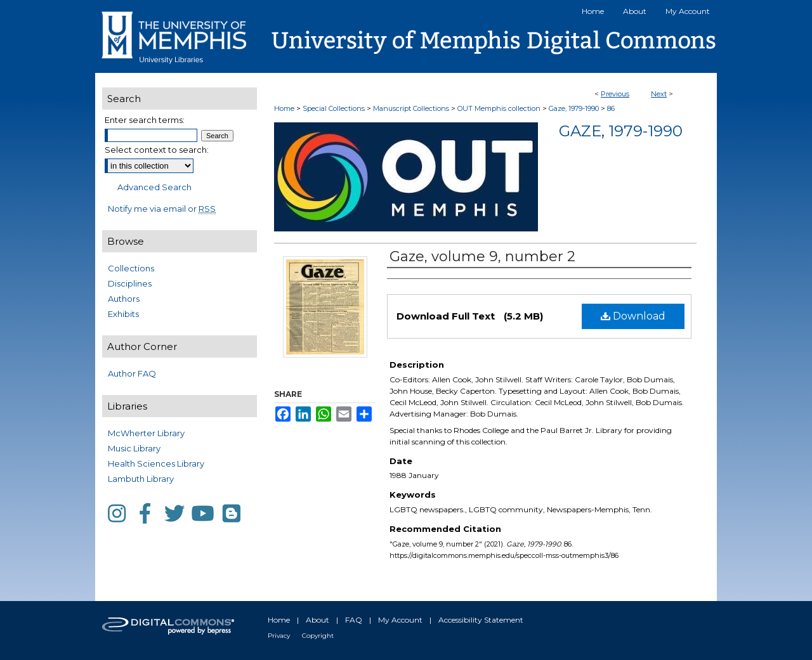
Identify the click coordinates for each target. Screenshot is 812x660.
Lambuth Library (141, 479)
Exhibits (123, 314)
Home (284, 108)
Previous (615, 94)
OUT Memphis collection (499, 108)
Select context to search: (157, 150)
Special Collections (334, 108)
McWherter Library (146, 433)
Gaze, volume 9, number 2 (482, 256)
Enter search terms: (145, 120)
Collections (131, 268)
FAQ (354, 620)
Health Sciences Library (156, 463)
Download (633, 316)
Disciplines (130, 283)
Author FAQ (132, 373)
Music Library (134, 448)
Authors (124, 299)
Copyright (318, 636)
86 (611, 108)
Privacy (279, 636)
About (318, 620)
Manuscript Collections (411, 108)
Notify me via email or (162, 209)
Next (659, 94)
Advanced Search (154, 187)
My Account (400, 620)
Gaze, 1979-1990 (574, 108)
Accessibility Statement (481, 620)
